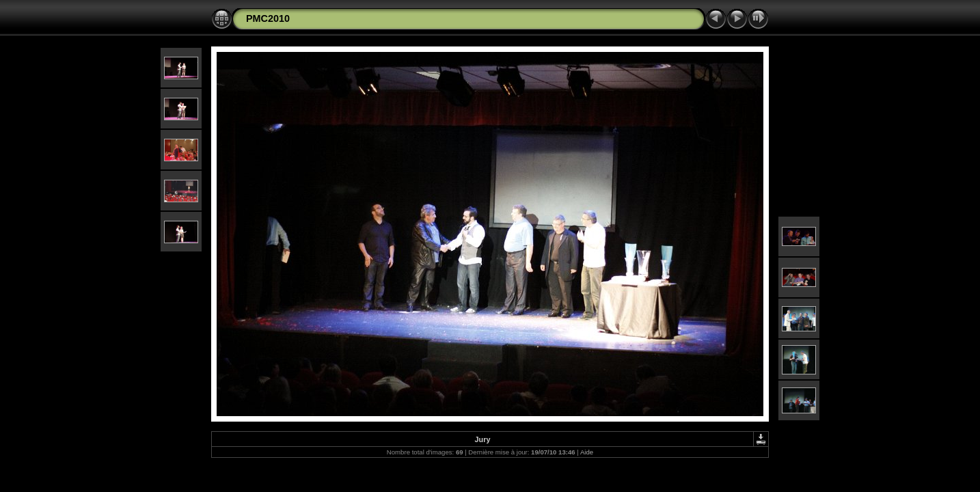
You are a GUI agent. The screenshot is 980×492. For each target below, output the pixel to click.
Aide (587, 452)
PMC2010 (268, 18)
